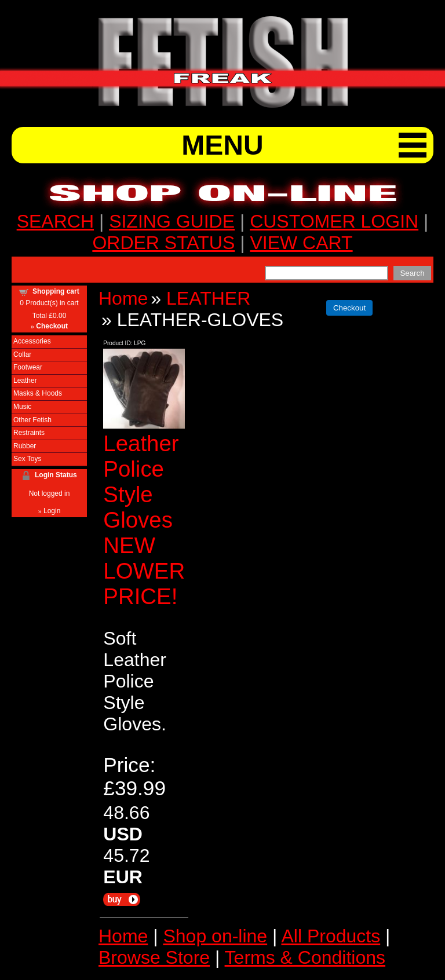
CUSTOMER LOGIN (334, 221)
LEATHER (208, 298)
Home (123, 298)
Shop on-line (215, 936)
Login (52, 511)
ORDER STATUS (163, 243)
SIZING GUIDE (172, 221)
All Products (331, 936)
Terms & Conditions (305, 957)
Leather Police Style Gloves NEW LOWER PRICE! (144, 520)
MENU (222, 145)
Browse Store (154, 957)
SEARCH (55, 221)
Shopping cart (56, 291)
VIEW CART (301, 243)
